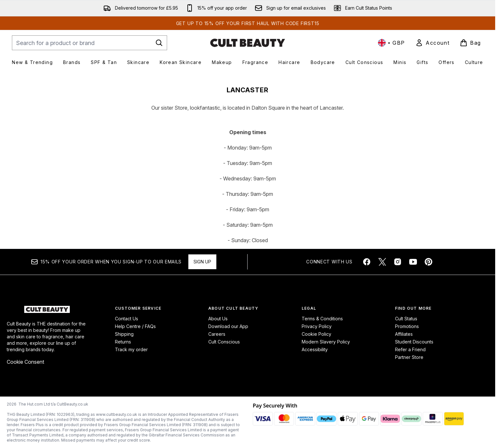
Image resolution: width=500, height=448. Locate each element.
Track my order (131, 349)
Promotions (407, 326)
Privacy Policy (317, 326)
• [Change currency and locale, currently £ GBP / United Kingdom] (392, 43)
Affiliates (404, 334)
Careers (217, 334)
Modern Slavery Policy (326, 342)
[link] (432, 43)
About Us (218, 319)
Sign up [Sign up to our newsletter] (202, 262)
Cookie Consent (25, 362)
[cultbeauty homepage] (248, 43)
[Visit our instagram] (398, 262)
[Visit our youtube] (413, 262)
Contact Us (127, 319)
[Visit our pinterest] (429, 262)
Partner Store (409, 357)
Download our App (228, 326)
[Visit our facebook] (367, 262)
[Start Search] (159, 43)
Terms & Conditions (322, 319)
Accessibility (315, 349)
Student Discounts (414, 342)
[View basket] (470, 43)
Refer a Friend (410, 349)
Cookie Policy (316, 334)
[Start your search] (90, 43)
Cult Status (406, 319)
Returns (123, 342)
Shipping (124, 334)
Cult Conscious (224, 342)
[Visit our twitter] (382, 262)
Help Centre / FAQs (135, 326)
